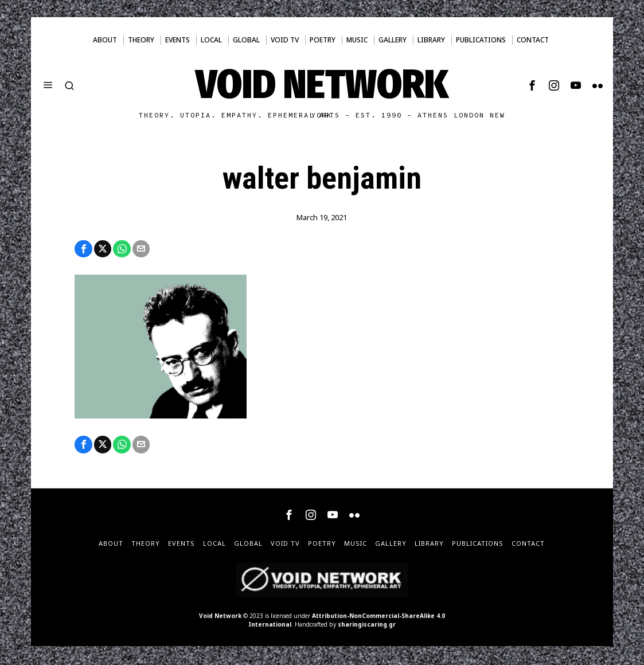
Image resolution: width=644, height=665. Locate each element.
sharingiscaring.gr (367, 626)
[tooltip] (532, 85)
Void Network (220, 617)
